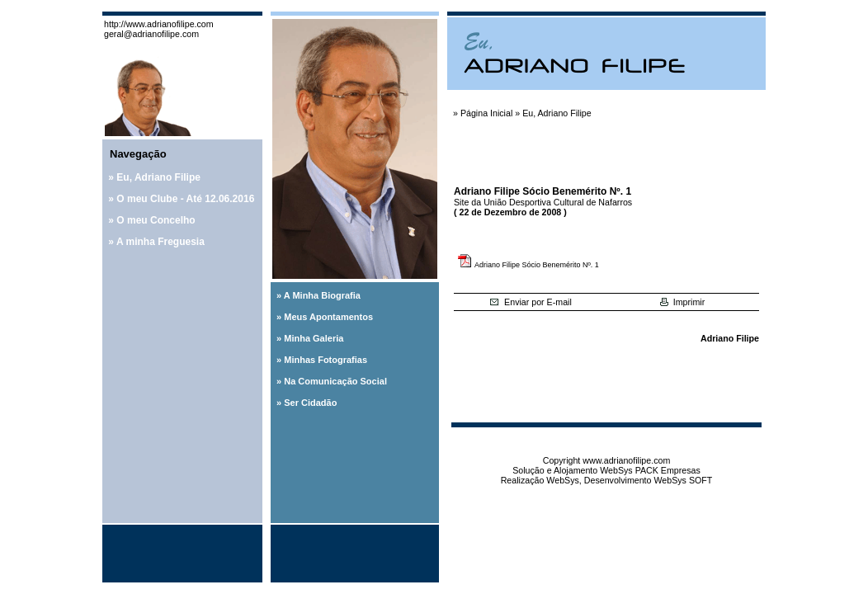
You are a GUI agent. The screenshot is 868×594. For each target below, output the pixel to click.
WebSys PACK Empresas (650, 470)
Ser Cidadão (310, 403)
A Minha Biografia (322, 295)
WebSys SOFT (683, 480)
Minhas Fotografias (325, 360)
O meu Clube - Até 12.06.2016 (185, 199)
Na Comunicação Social (335, 381)
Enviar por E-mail (531, 302)
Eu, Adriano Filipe (158, 177)
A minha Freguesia (160, 242)
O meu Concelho (156, 220)
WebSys (562, 480)
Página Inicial (486, 113)
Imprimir (682, 302)
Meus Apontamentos (328, 317)
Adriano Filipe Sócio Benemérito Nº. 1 (537, 265)
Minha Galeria (314, 338)
